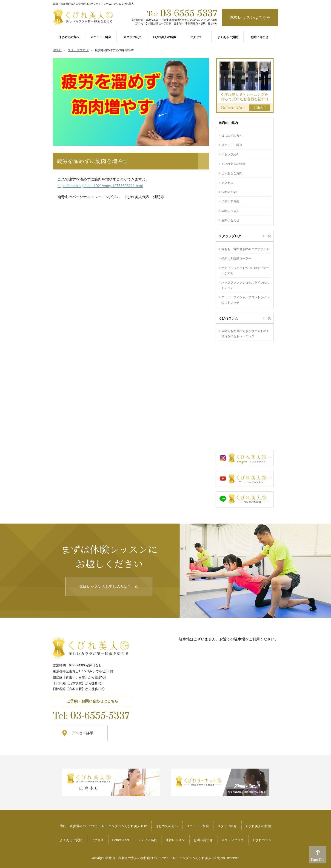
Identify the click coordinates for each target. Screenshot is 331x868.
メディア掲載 (230, 201)
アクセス (227, 183)
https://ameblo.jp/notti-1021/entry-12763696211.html (100, 186)
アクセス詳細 (83, 733)
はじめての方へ (232, 136)
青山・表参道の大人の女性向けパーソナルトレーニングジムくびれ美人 (160, 858)
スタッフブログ (232, 840)
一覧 (268, 236)
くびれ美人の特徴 (233, 164)
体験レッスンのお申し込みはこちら (109, 587)
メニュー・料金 (232, 145)
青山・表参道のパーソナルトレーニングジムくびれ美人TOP (104, 826)
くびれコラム (262, 840)
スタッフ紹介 (230, 154)
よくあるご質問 (232, 173)
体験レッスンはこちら (250, 17)
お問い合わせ (230, 220)
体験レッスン (230, 211)
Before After (229, 192)
